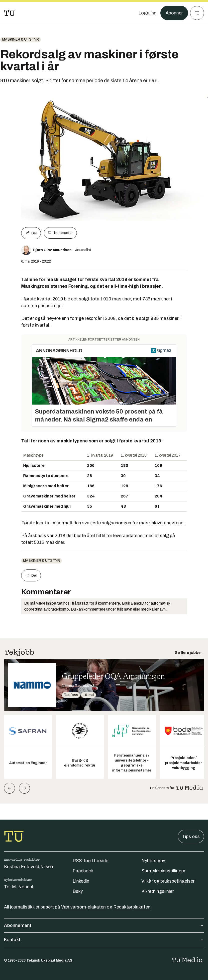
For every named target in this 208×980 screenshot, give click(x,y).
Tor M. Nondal (19, 887)
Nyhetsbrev (153, 861)
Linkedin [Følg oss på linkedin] (81, 881)
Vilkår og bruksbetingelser (168, 881)
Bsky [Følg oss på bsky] (78, 891)
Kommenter (60, 233)
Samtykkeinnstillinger (163, 871)
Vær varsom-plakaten (83, 907)
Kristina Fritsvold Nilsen (29, 867)
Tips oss (191, 837)
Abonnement (104, 925)
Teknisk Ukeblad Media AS (49, 960)
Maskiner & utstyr (21, 39)
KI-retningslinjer (158, 891)
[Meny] (197, 13)
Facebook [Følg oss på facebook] (83, 871)
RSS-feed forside (90, 861)
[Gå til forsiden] (9, 13)
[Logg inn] (147, 13)
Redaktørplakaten (132, 907)
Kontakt (104, 940)
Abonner (174, 13)
